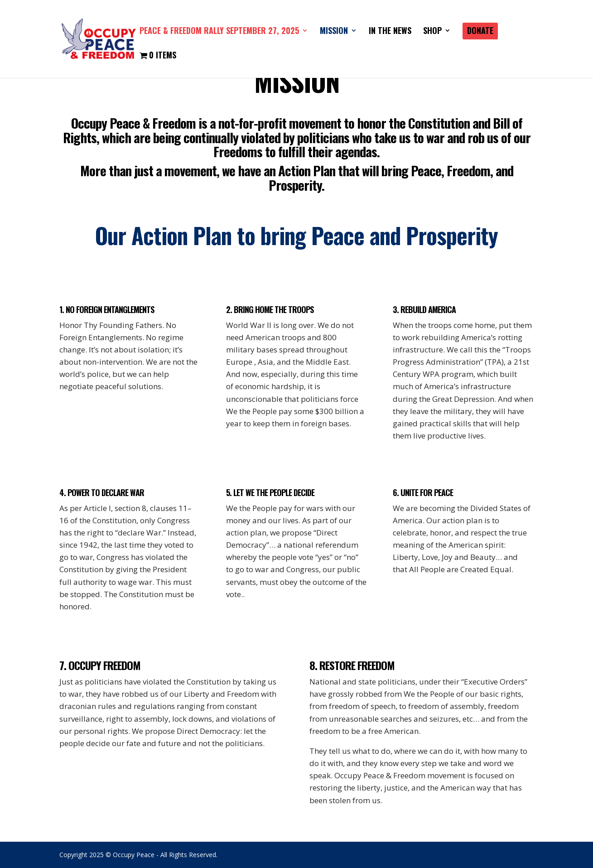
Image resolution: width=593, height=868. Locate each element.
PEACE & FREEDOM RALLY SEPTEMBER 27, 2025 (219, 32)
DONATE (480, 32)
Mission (334, 32)
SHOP (432, 32)
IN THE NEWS (390, 32)
